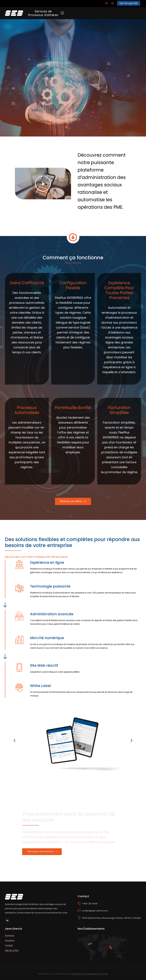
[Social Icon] (7, 921)
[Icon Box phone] (109, 906)
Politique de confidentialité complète (90, 974)
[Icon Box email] (109, 913)
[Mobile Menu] (62, 13)
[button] (43, 184)
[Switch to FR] (113, 3)
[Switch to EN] (107, 3)
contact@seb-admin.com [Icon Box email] (95, 911)
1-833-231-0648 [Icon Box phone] (90, 904)
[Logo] (14, 13)
